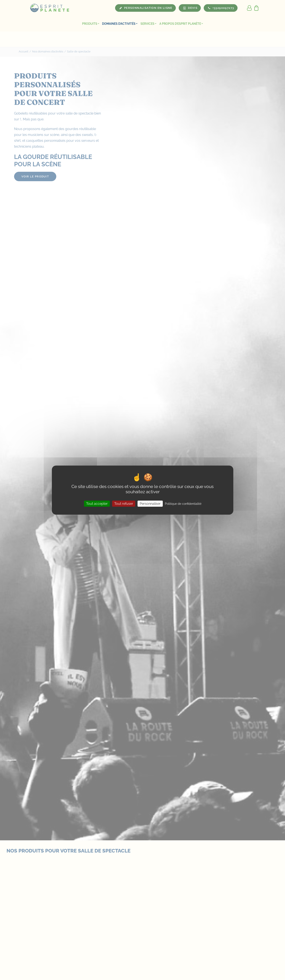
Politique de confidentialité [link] (183, 504)
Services (148, 24)
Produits (91, 24)
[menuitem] (91, 24)
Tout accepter (97, 503)
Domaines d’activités (120, 24)
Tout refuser (124, 503)
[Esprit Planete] (50, 8)
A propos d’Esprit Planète (181, 24)
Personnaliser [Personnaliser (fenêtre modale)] (150, 503)
